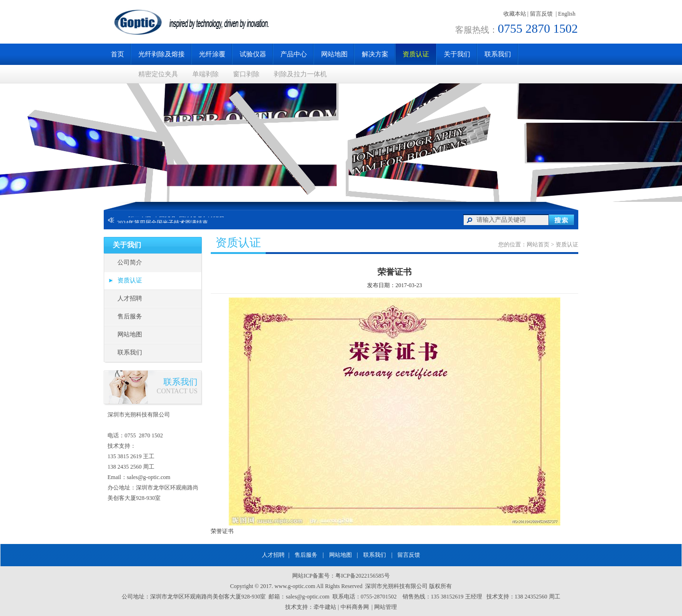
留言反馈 (541, 14)
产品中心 (294, 54)
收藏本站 (515, 14)
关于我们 (457, 54)
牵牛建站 (325, 607)
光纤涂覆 (212, 54)
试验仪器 (253, 54)
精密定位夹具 (158, 74)
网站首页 (538, 245)
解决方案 (375, 54)
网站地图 (334, 54)
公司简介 (130, 262)
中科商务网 (355, 607)
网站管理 (386, 607)
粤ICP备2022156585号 (363, 576)
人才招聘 (130, 298)
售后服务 (130, 316)
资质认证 (416, 54)
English (567, 14)
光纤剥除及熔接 (162, 54)
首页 (117, 54)
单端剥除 (206, 74)
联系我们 (498, 54)
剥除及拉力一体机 (300, 74)
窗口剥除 (246, 74)
